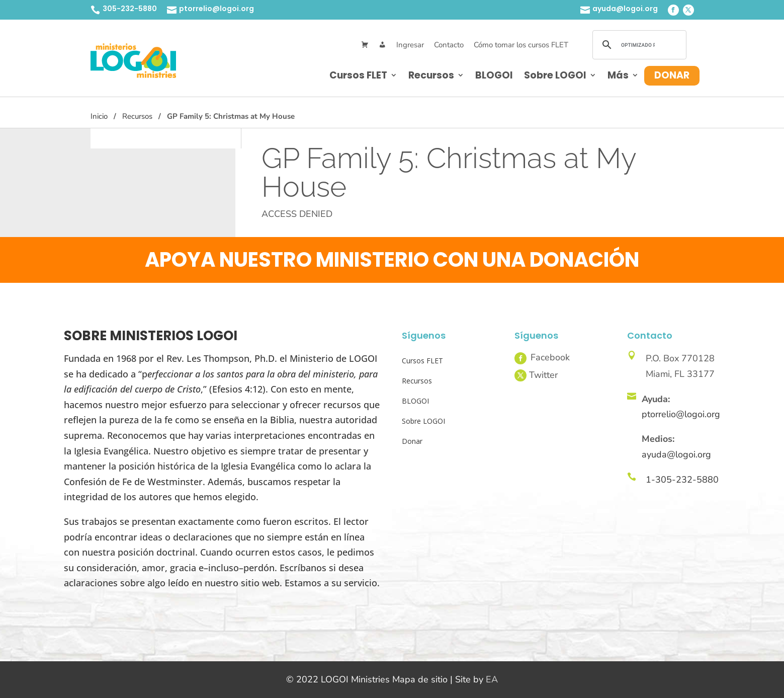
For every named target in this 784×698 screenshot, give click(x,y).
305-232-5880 (130, 9)
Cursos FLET (358, 75)
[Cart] (365, 45)
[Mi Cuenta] (382, 45)
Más (618, 75)
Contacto (449, 45)
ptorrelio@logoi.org (216, 9)
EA (492, 679)
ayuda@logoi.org (625, 9)
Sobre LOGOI (555, 75)
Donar (672, 75)
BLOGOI (494, 75)
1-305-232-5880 (682, 480)
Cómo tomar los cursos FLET (521, 45)
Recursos (431, 75)
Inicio (99, 116)
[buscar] (638, 45)
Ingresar (410, 45)
